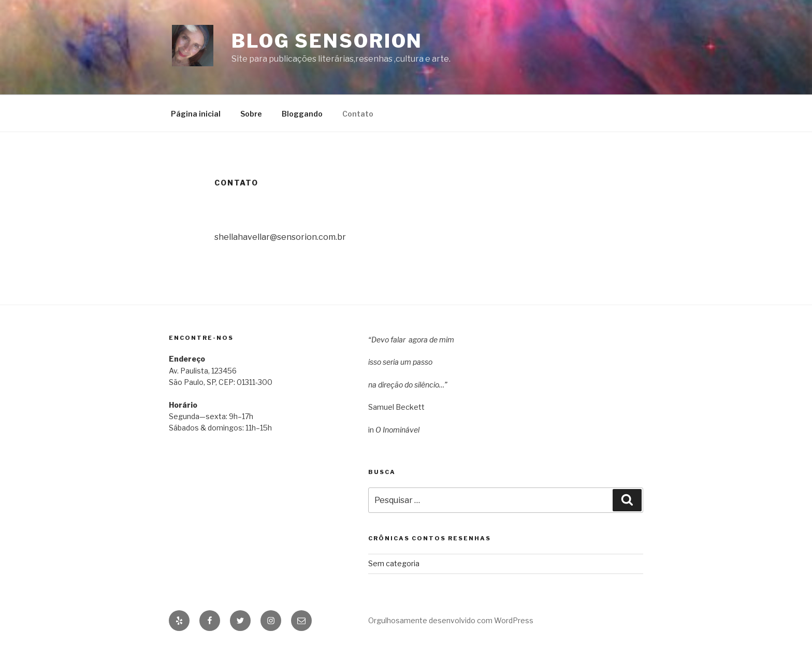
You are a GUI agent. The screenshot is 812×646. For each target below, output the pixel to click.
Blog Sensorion (327, 41)
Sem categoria (394, 563)
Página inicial (196, 114)
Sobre (251, 114)
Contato (358, 114)
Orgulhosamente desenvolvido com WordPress (451, 620)
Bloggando (302, 114)
